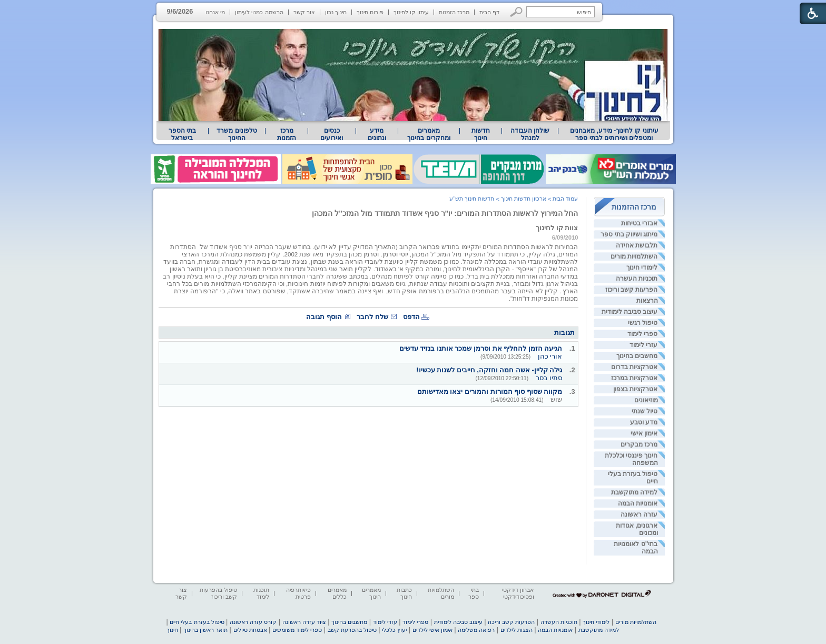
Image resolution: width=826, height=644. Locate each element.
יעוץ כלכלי (394, 630)
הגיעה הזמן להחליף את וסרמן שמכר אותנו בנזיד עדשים (481, 348)
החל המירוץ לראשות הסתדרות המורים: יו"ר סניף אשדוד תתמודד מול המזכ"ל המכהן (445, 213)
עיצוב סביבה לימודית (630, 312)
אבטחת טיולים (250, 630)
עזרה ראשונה (639, 514)
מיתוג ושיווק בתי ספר (629, 234)
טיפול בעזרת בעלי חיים (197, 622)
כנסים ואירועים (332, 134)
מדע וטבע (644, 422)
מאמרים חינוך (371, 593)
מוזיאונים (646, 400)
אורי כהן (550, 356)
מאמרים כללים (337, 593)
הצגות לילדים (517, 630)
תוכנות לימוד (261, 593)
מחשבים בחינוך (637, 356)
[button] (517, 12)
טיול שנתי (645, 411)
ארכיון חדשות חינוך (524, 199)
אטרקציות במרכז (634, 378)
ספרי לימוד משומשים (297, 630)
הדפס (411, 317)
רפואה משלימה (476, 630)
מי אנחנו (215, 12)
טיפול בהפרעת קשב (352, 630)
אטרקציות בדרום (634, 367)
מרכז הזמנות (454, 12)
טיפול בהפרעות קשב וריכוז (218, 593)
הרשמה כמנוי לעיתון (259, 12)
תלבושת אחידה (637, 245)
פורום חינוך (370, 12)
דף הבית (489, 12)
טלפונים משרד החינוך (237, 134)
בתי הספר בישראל (182, 134)
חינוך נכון (336, 12)
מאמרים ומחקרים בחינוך (429, 134)
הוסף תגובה (324, 317)
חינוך (172, 630)
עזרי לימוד (643, 345)
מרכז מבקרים (639, 444)
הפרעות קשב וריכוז (632, 290)
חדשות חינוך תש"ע (472, 199)
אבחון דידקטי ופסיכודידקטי (518, 593)
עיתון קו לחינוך (411, 12)
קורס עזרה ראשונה (253, 622)
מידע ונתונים (377, 134)
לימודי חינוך (642, 267)
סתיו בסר (549, 378)
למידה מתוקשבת (634, 492)
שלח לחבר (372, 317)
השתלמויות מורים (634, 256)
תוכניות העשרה (637, 279)
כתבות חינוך (404, 593)
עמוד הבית (565, 199)
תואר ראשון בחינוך (205, 630)
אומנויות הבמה (638, 503)
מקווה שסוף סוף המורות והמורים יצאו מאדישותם (490, 392)
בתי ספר (474, 593)
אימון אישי (644, 433)
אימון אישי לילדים (432, 630)
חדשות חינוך (481, 134)
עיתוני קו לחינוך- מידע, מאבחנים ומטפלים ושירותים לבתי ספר (614, 134)
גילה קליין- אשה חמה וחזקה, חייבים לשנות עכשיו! (489, 370)
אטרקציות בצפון (635, 389)
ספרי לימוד (642, 334)
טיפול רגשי (643, 323)
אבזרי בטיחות (639, 223)
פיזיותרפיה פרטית (298, 593)
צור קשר (304, 12)
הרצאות (647, 301)
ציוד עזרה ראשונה (304, 622)
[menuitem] (614, 134)
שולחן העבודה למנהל (530, 134)
